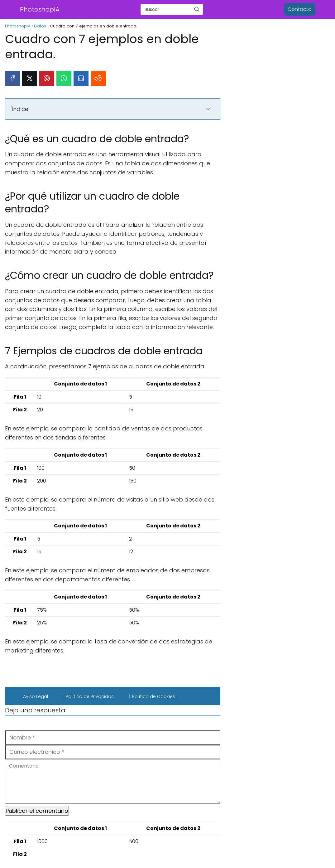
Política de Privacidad (90, 696)
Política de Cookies (154, 696)
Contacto (300, 9)
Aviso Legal (36, 696)
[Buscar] (197, 9)
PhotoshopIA (40, 9)
